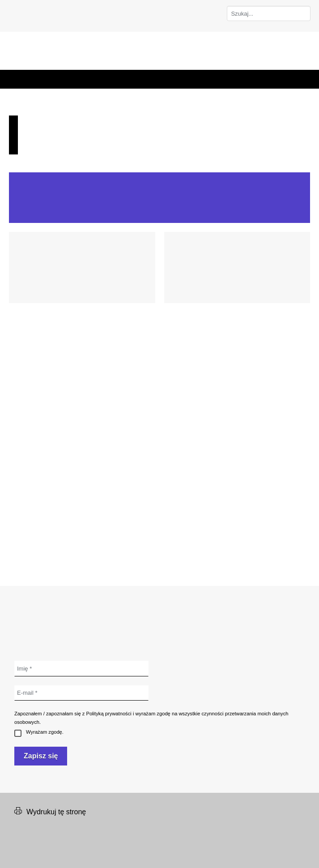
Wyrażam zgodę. (39, 732)
